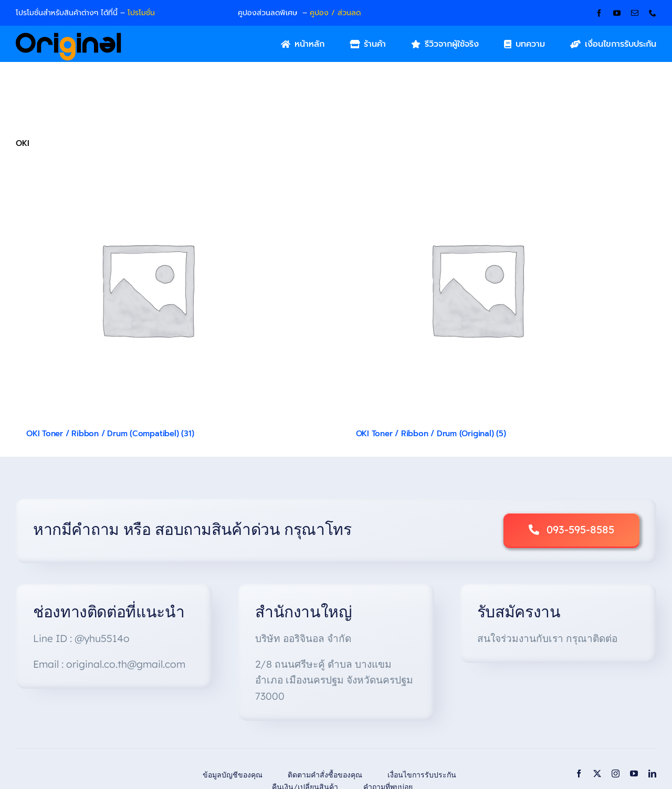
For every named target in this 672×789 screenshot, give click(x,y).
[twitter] (597, 774)
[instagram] (616, 774)
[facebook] (599, 13)
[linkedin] (652, 774)
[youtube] (617, 13)
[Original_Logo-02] (69, 36)
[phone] (653, 13)
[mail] (635, 13)
